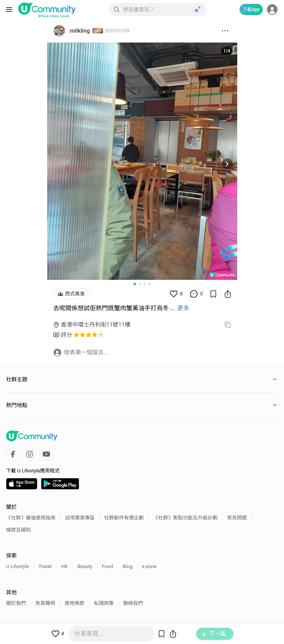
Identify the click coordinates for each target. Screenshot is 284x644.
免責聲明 (45, 603)
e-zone (149, 566)
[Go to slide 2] (140, 284)
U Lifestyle (17, 566)
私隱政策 (104, 603)
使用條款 (75, 603)
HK (64, 566)
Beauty (85, 566)
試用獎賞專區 (80, 518)
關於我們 (16, 603)
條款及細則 (18, 530)
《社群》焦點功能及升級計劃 (185, 518)
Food (107, 566)
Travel (45, 566)
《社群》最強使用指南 (31, 518)
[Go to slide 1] (135, 284)
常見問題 (237, 518)
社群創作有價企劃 (124, 518)
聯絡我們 (133, 603)
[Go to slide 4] (150, 284)
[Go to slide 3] (145, 284)
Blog (127, 566)
